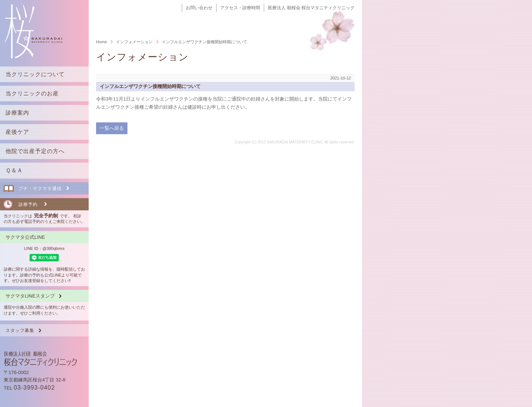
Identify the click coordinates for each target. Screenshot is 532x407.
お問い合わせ (199, 8)
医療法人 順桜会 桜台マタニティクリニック (311, 8)
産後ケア (17, 132)
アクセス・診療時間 (240, 8)
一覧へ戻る (112, 128)
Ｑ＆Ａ (14, 170)
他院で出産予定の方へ (35, 151)
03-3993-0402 (34, 388)
